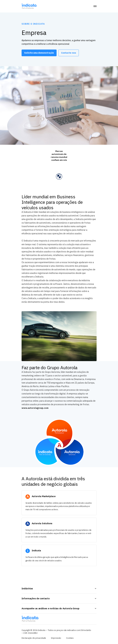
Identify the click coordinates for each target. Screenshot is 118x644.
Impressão (56, 638)
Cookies (70, 638)
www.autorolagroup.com (35, 408)
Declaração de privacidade (34, 638)
